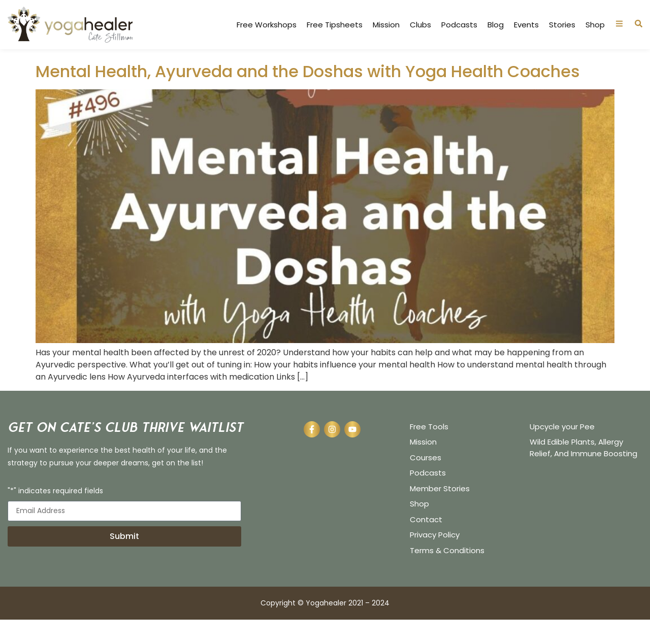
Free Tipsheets (335, 25)
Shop (595, 25)
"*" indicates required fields (55, 515)
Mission (386, 25)
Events (526, 25)
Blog (496, 25)
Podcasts (459, 25)
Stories (562, 25)
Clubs (420, 25)
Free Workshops (267, 25)
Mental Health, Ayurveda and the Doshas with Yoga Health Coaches (308, 95)
